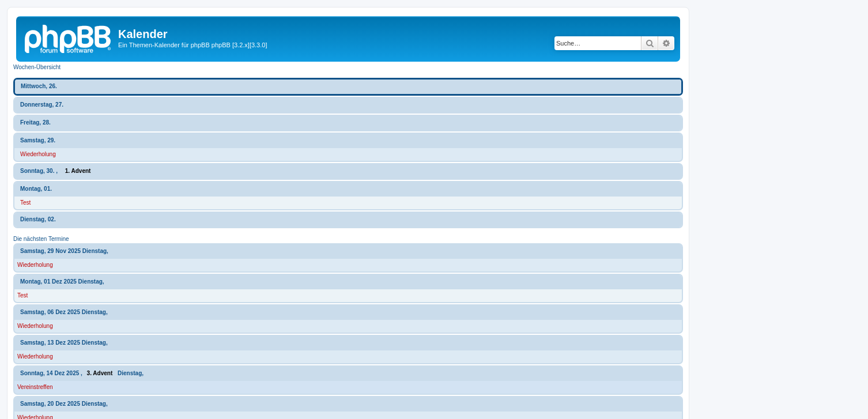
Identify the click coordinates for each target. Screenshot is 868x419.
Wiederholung (38, 154)
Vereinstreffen (35, 387)
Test (25, 203)
